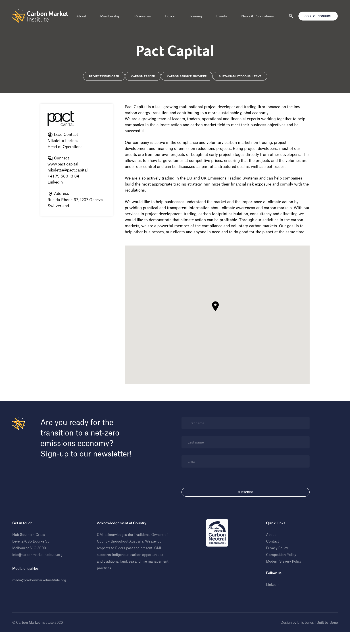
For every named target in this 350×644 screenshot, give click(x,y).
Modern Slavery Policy (284, 573)
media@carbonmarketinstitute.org (40, 592)
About (81, 16)
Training (196, 16)
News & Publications (258, 16)
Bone (333, 634)
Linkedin (273, 596)
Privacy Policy (277, 560)
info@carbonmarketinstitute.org (38, 567)
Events (222, 16)
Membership (110, 16)
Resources (143, 16)
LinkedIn (56, 182)
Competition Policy (281, 567)
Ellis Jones (305, 634)
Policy (170, 16)
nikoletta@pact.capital (68, 170)
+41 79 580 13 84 (64, 176)
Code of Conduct (317, 16)
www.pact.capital (64, 164)
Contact (272, 553)
